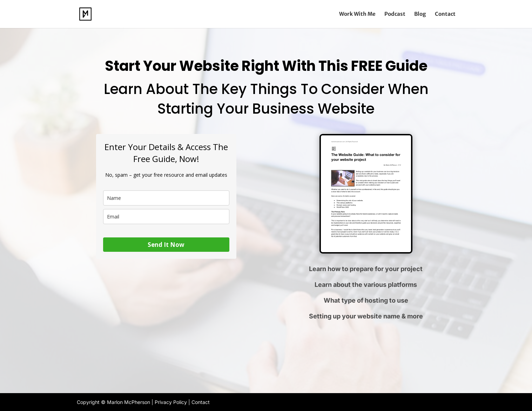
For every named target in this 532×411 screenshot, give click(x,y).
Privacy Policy (171, 402)
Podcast (395, 14)
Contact (445, 14)
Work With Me (357, 14)
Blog (420, 14)
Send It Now (166, 245)
